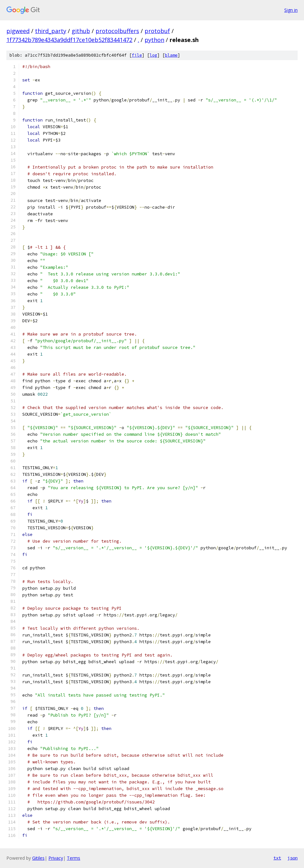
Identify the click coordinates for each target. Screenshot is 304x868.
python (154, 40)
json (293, 858)
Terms (74, 858)
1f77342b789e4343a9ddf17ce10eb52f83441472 (69, 40)
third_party (51, 31)
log (153, 55)
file (137, 55)
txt (277, 858)
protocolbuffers (117, 31)
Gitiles (38, 858)
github (81, 31)
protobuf (157, 31)
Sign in (291, 10)
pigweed (18, 31)
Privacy (56, 858)
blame (171, 55)
